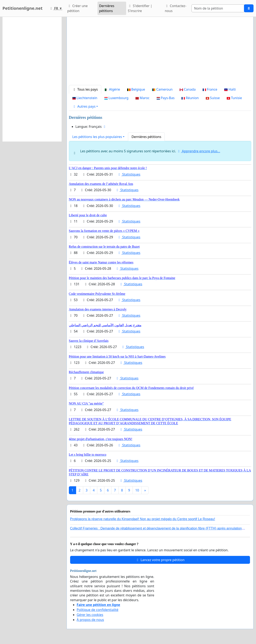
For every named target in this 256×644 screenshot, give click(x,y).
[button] (85, 106)
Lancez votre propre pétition (160, 560)
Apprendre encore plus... (198, 151)
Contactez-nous (176, 8)
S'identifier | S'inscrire (140, 8)
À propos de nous (90, 620)
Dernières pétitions (107, 8)
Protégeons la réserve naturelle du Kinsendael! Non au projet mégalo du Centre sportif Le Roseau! (143, 519)
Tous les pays (85, 89)
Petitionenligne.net (23, 8)
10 (137, 490)
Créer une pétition (77, 8)
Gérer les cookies (90, 615)
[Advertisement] (160, 53)
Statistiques (129, 174)
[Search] (218, 8)
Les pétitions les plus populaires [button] (97, 137)
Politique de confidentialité (98, 610)
